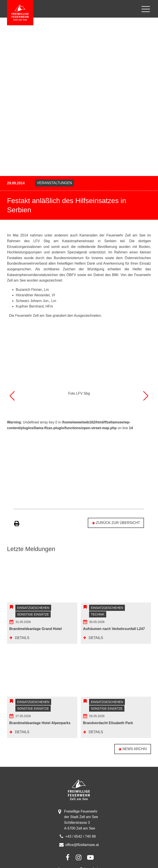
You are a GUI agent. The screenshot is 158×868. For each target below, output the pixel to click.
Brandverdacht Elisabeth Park (108, 731)
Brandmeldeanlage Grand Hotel (35, 633)
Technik (98, 619)
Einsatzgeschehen (33, 612)
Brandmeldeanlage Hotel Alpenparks (40, 731)
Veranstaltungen (54, 183)
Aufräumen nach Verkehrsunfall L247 (114, 633)
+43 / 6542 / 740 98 (81, 845)
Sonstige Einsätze (33, 619)
